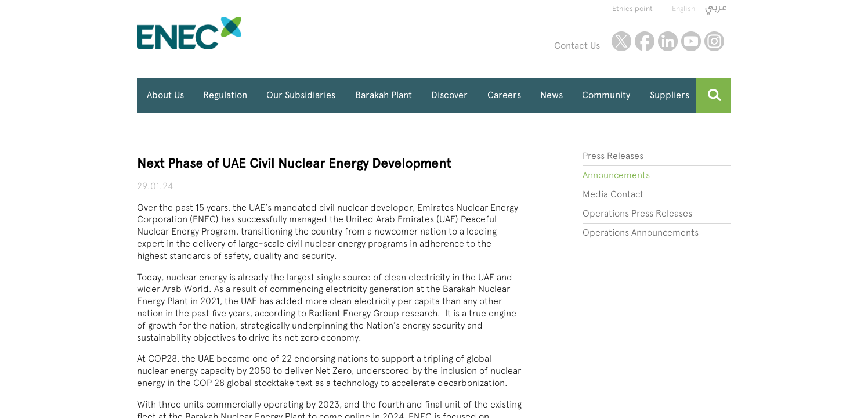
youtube (691, 41)
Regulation (225, 95)
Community (606, 95)
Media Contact (613, 194)
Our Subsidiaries (301, 95)
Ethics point (632, 8)
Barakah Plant (384, 95)
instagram (714, 41)
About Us (165, 95)
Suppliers (670, 95)
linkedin (668, 41)
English (683, 8)
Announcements (616, 175)
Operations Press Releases (637, 213)
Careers (504, 95)
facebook (645, 41)
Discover (449, 95)
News (551, 95)
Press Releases (613, 156)
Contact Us (577, 46)
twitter (621, 41)
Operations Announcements (641, 233)
